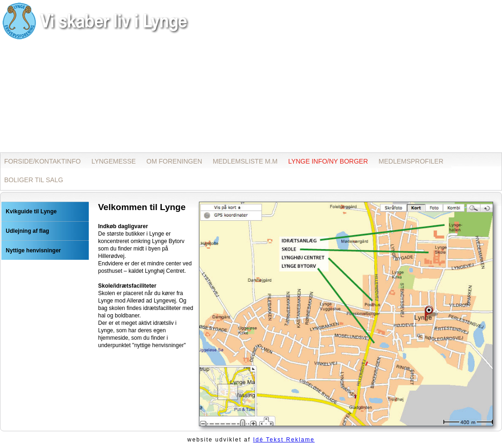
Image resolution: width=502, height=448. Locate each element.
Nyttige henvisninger (33, 250)
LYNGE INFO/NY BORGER (328, 161)
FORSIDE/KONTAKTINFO (43, 161)
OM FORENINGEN (174, 161)
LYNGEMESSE (114, 161)
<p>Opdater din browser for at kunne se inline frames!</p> (251, 76)
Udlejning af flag (27, 231)
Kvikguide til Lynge (31, 211)
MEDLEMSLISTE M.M (245, 161)
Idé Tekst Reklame (284, 440)
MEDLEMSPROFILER (411, 161)
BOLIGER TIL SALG (34, 180)
